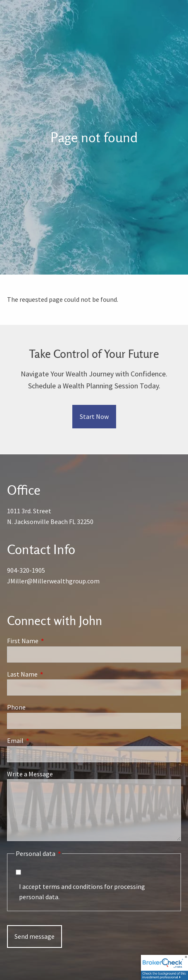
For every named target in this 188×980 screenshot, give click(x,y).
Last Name (52, 674)
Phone (16, 707)
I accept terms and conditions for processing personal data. (82, 892)
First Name (52, 641)
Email (45, 740)
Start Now (94, 416)
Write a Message (30, 774)
